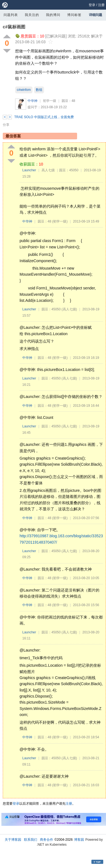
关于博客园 (13, 840)
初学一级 (50, 101)
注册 (101, 5)
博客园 (79, 840)
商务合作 (47, 840)
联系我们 (31, 840)
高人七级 (48, 170)
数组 (39, 90)
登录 (92, 5)
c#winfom (24, 90)
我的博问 (53, 15)
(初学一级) (60, 221)
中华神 (32, 101)
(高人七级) (69, 309)
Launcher (29, 170)
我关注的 (32, 15)
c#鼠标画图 (14, 27)
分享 (6, 125)
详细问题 (96, 15)
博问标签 (74, 15)
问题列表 (11, 15)
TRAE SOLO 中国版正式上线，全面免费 (44, 117)
